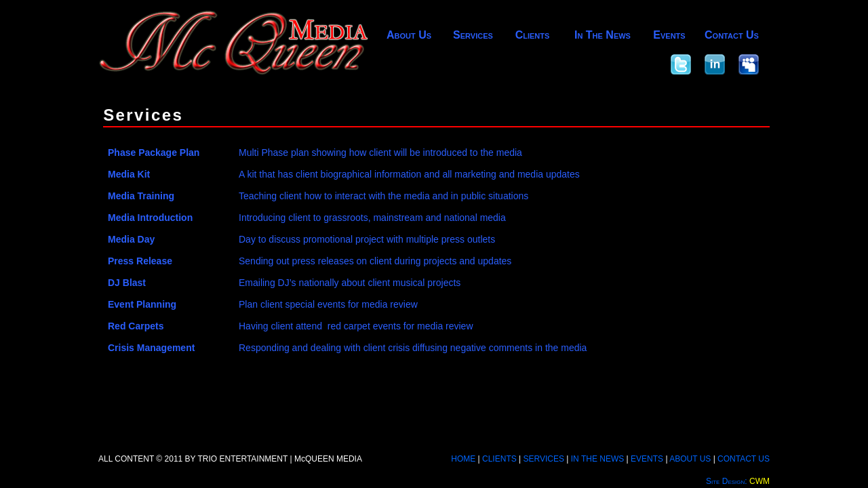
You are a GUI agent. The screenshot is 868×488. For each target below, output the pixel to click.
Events (669, 35)
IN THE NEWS (597, 459)
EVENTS (647, 459)
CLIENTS (499, 459)
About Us (409, 35)
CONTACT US (744, 459)
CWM (759, 481)
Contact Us (732, 35)
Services (473, 35)
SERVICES (544, 459)
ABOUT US (690, 459)
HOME (463, 459)
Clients (533, 35)
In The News (603, 35)
